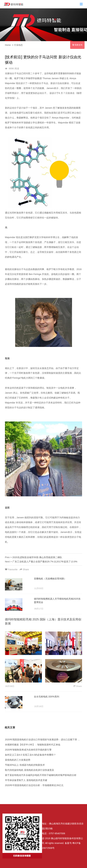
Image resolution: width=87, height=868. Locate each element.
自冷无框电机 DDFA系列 (47, 697)
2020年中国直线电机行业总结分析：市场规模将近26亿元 (34, 785)
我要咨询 (77, 45)
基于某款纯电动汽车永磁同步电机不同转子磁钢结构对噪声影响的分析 (41, 775)
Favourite (12, 569)
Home (8, 45)
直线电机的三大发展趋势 (18, 760)
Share (24, 569)
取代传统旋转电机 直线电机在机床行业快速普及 (29, 770)
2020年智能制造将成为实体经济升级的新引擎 (28, 750)
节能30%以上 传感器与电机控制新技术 (25, 765)
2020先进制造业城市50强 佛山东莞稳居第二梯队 (37, 557)
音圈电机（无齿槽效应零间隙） (50, 579)
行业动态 (18, 45)
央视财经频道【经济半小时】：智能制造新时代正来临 (33, 745)
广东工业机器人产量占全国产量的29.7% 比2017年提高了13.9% (45, 562)
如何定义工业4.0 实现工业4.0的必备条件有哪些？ (30, 755)
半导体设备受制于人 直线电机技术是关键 (26, 780)
